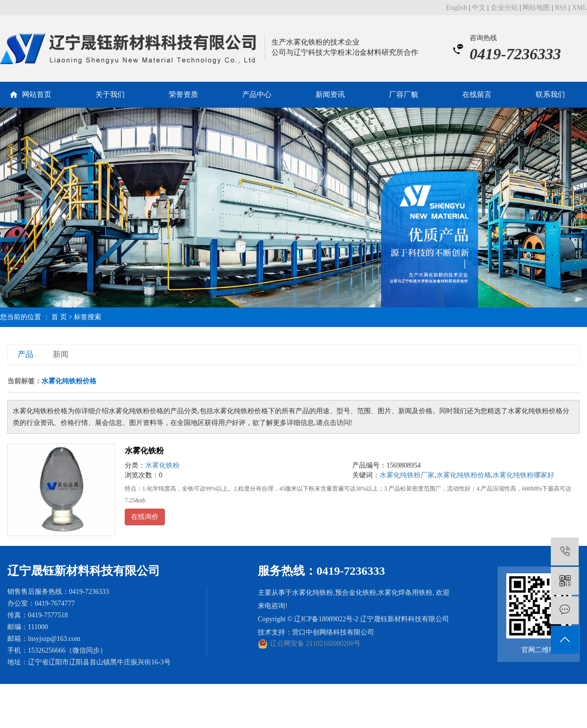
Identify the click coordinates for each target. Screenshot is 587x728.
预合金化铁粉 (356, 593)
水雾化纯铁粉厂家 (407, 475)
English (457, 8)
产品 (25, 354)
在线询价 (145, 517)
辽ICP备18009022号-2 (326, 619)
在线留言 (477, 94)
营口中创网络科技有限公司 (333, 632)
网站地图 (536, 8)
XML (579, 8)
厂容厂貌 (404, 94)
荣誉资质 (183, 94)
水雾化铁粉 (144, 451)
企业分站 (504, 8)
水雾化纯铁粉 (313, 593)
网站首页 (37, 94)
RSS (561, 8)
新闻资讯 (330, 94)
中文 (479, 8)
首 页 (59, 317)
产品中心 (257, 94)
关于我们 (110, 94)
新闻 (61, 354)
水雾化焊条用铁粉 (405, 593)
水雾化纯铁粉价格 (464, 475)
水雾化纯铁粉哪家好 (523, 475)
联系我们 (550, 94)
